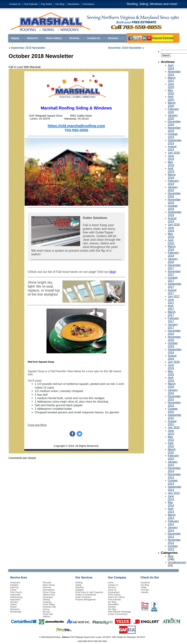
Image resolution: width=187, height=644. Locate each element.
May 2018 (171, 235)
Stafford (46, 617)
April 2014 (171, 510)
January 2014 (173, 529)
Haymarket (15, 600)
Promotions (88, 4)
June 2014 (171, 498)
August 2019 (172, 148)
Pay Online (47, 4)
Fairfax (13, 590)
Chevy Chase (49, 592)
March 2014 (172, 516)
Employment (114, 592)
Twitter (144, 587)
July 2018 (174, 225)
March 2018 (172, 248)
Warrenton (15, 609)
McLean (47, 612)
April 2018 (171, 242)
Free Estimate (31, 4)
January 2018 (173, 260)
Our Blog (60, 4)
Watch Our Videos (116, 597)
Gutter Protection (83, 597)
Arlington (14, 585)
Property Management (86, 600)
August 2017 (172, 292)
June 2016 (171, 367)
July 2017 (174, 296)
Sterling (46, 600)
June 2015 (171, 432)
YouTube (145, 590)
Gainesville (15, 595)
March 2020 (172, 104)
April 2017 (171, 307)
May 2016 (171, 373)
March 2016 (172, 385)
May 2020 (171, 92)
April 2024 (171, 67)
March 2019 (172, 176)
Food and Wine (37, 425)
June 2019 (171, 157)
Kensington (48, 597)
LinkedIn (145, 592)
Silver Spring (49, 585)
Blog (171, 556)
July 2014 (174, 493)
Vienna (46, 609)
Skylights (80, 590)
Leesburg (47, 602)
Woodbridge (16, 612)
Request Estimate (163, 38)
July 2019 (174, 153)
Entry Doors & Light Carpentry (89, 592)
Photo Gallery (54, 38)
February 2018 (173, 254)
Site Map (112, 609)
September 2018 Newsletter (28, 48)
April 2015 (171, 445)
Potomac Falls (49, 607)
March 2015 (172, 451)
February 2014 (173, 523)
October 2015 (173, 410)
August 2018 (172, 220)
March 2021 (172, 79)
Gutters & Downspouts (86, 595)
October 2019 (173, 136)
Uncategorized (177, 562)
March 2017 (172, 314)
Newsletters (74, 4)
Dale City (14, 587)
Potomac (47, 587)
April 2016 (171, 379)
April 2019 (171, 170)
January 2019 (173, 189)
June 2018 (171, 229)
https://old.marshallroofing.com (76, 126)
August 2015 (172, 423)
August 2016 (172, 357)
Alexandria (15, 583)
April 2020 (171, 98)
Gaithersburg (16, 597)
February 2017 (173, 320)
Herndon (14, 602)
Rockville (47, 583)
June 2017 (171, 301)
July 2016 (174, 362)
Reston (14, 607)
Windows (80, 587)
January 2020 (173, 117)
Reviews (74, 38)
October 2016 (173, 345)
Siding (78, 585)
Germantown (49, 590)
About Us (32, 38)
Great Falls (48, 614)
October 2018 (173, 207)
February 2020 (173, 111)
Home (15, 38)
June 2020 (171, 86)
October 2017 (173, 279)
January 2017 (173, 326)
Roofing (79, 583)
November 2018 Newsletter (125, 48)
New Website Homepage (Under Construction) (120, 613)
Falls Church (16, 592)
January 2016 (173, 392)
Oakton (14, 604)
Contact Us (15, 4)
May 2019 (171, 164)
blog (112, 272)
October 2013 (173, 548)
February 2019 (173, 182)
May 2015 (171, 438)
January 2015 (173, 463)
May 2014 (171, 504)
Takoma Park (49, 595)
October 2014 (173, 482)
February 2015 (173, 457)
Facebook (145, 583)
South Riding (49, 604)
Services (113, 38)
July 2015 (174, 427)
